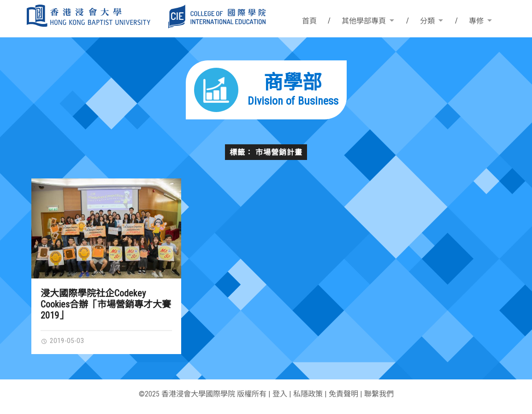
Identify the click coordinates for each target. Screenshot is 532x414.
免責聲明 (343, 394)
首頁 (309, 21)
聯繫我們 (379, 394)
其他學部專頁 (364, 21)
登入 (280, 394)
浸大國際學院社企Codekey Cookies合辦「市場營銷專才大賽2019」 (106, 304)
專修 (476, 21)
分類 (427, 21)
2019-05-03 (62, 341)
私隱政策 (308, 394)
